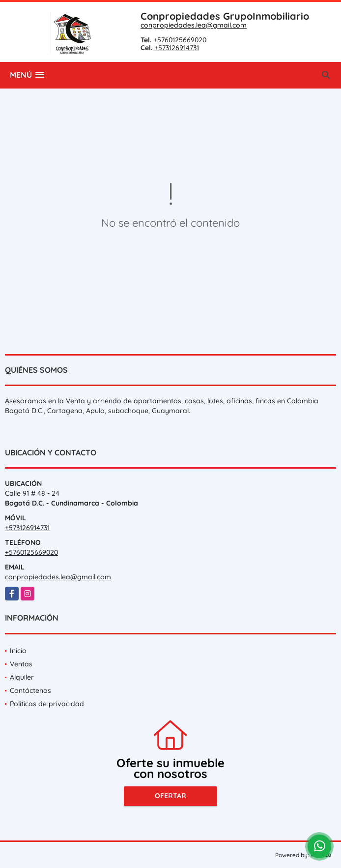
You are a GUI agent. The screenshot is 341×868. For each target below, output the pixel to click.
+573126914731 (177, 48)
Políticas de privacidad (47, 704)
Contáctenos (30, 690)
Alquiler (22, 677)
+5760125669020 (180, 40)
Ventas (21, 664)
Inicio (18, 651)
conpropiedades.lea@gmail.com (194, 25)
